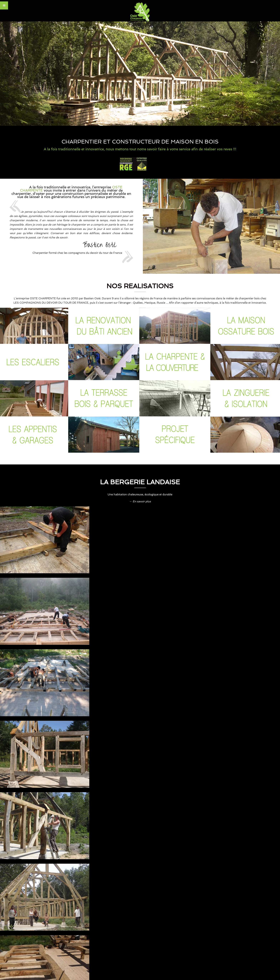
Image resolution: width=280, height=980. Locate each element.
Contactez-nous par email (131, 846)
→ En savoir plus (140, 501)
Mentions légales (240, 928)
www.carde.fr (99, 929)
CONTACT (220, 928)
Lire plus (67, 783)
